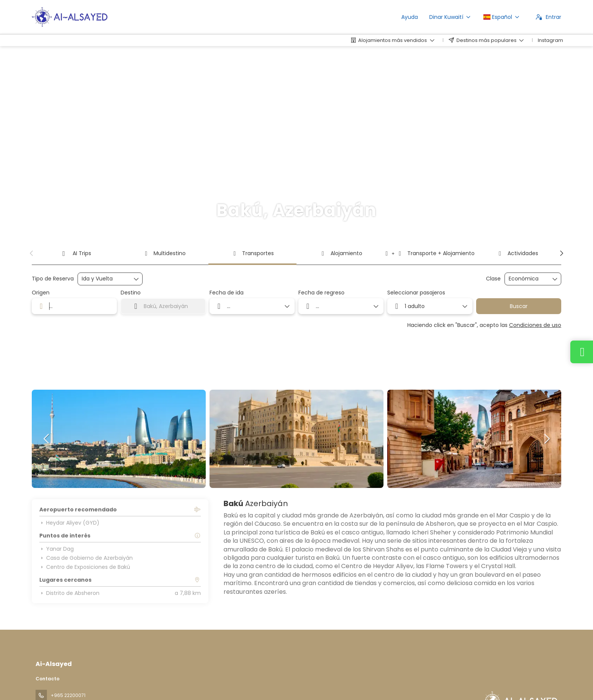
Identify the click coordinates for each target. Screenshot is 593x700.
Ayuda (410, 17)
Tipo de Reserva (53, 279)
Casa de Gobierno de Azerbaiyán (86, 558)
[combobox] (74, 306)
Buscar (519, 306)
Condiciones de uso (535, 325)
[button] (32, 253)
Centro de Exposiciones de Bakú (85, 567)
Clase (493, 279)
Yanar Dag (57, 549)
